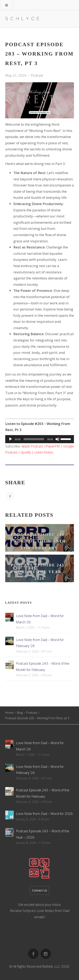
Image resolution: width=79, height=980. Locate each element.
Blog (20, 713)
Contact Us (40, 890)
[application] (40, 439)
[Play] (11, 439)
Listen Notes (44, 452)
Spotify (26, 452)
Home (9, 713)
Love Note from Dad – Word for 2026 (44, 814)
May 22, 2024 (16, 75)
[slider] (34, 439)
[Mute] (57, 439)
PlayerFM (53, 446)
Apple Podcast (32, 446)
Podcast (37, 75)
